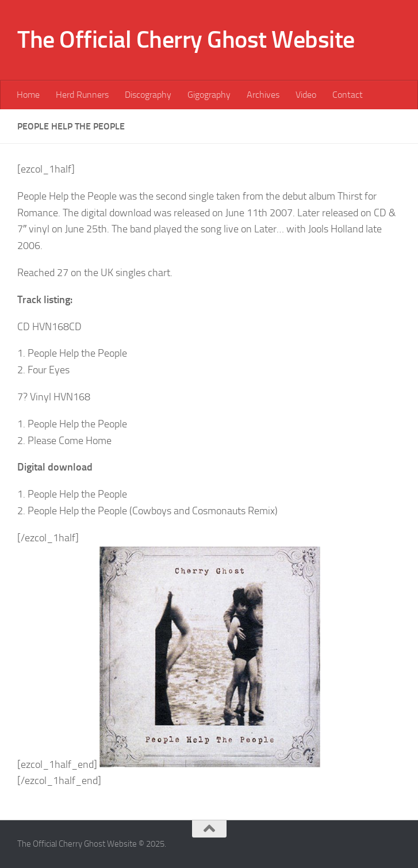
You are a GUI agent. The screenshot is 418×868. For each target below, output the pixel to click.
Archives (263, 95)
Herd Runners (82, 95)
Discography (148, 95)
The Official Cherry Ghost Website (186, 40)
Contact (348, 95)
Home (28, 95)
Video (306, 95)
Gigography (209, 95)
